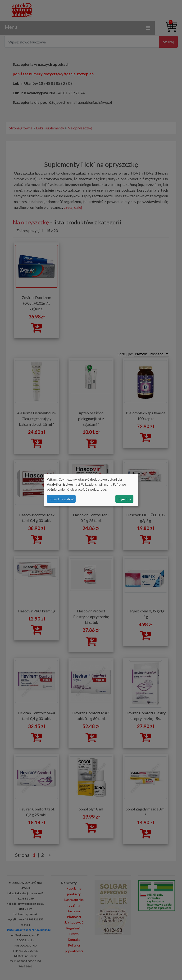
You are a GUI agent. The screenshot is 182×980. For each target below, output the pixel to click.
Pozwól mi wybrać (61, 499)
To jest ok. (124, 499)
